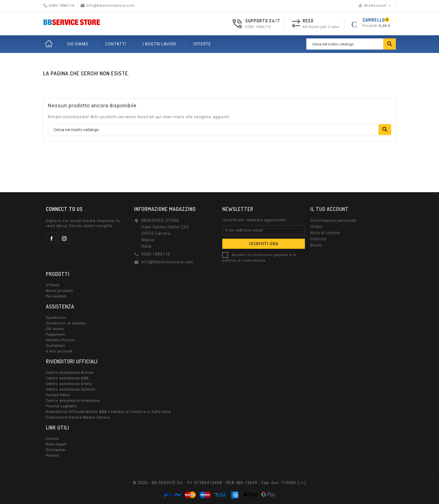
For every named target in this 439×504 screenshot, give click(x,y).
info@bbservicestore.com (167, 262)
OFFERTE (202, 44)
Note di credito (325, 233)
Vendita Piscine (60, 340)
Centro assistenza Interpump (73, 400)
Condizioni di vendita (66, 323)
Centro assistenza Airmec (70, 372)
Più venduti (56, 296)
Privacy (52, 455)
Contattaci (56, 346)
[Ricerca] (351, 44)
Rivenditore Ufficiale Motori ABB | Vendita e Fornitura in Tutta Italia (108, 412)
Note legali (56, 444)
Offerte (53, 285)
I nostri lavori (160, 44)
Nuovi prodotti (59, 291)
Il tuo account (330, 209)
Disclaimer (56, 450)
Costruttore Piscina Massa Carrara (78, 417)
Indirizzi (319, 239)
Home (49, 44)
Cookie (52, 439)
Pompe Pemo (58, 395)
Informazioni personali (333, 220)
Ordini (317, 227)
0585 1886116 (258, 27)
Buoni (316, 245)
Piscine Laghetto (62, 406)
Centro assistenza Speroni (71, 389)
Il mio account (59, 351)
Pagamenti (56, 334)
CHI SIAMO (78, 44)
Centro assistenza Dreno (69, 384)
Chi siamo (55, 329)
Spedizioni (56, 318)
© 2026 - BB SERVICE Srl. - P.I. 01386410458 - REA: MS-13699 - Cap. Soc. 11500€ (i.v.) (219, 483)
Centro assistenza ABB (67, 378)
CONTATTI (116, 44)
